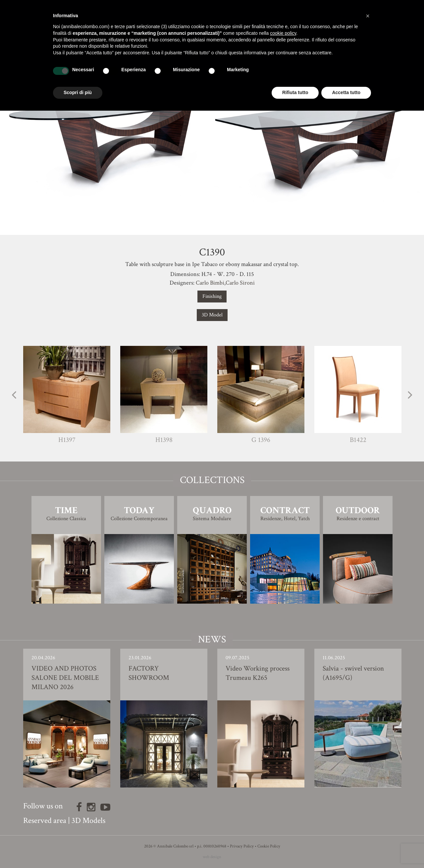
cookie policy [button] (283, 33)
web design (212, 857)
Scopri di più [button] (78, 92)
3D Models (88, 820)
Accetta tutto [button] (346, 92)
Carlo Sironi (240, 283)
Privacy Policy (242, 846)
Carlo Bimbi (210, 283)
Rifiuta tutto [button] (295, 92)
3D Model (212, 315)
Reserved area (45, 820)
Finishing (212, 296)
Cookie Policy (269, 846)
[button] (368, 16)
